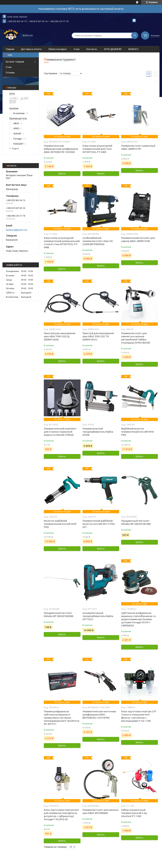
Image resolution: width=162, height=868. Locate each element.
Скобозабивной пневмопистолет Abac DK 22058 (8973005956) (98, 241)
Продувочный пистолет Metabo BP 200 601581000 (136, 522)
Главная (10, 49)
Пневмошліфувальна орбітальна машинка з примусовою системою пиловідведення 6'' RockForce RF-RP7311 (62, 718)
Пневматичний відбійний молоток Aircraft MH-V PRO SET (99, 524)
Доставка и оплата (31, 49)
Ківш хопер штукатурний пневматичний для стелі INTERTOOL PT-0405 (97, 149)
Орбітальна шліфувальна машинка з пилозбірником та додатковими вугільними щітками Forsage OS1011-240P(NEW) (138, 619)
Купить (62, 174)
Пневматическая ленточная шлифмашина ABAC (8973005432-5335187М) (99, 715)
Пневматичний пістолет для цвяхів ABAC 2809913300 (138, 239)
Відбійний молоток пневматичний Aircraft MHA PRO (138, 432)
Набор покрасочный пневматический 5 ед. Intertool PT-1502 (134, 813)
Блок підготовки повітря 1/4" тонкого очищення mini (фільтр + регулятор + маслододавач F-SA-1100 (139, 716)
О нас (77, 49)
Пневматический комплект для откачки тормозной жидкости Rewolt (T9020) (60, 432)
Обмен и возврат (58, 49)
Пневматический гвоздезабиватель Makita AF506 (98, 432)
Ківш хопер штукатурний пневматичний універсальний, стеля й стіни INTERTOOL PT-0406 (62, 243)
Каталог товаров (15, 62)
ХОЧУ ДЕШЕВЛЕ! (113, 49)
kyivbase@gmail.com (17, 230)
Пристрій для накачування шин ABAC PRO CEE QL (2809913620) (60, 336)
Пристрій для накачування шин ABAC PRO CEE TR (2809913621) (98, 336)
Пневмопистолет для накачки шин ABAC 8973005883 (100, 811)
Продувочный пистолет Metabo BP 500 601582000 (59, 615)
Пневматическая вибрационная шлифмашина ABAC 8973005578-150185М (61, 149)
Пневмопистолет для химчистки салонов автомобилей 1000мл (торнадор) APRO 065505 (136, 338)
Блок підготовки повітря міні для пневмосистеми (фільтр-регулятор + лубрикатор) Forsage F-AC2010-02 (61, 815)
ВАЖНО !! (133, 49)
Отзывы (10, 73)
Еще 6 (16, 149)
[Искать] (135, 35)
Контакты (92, 49)
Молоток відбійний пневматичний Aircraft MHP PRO (60, 524)
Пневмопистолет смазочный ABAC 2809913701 (138, 147)
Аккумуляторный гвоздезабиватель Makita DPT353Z (98, 616)
